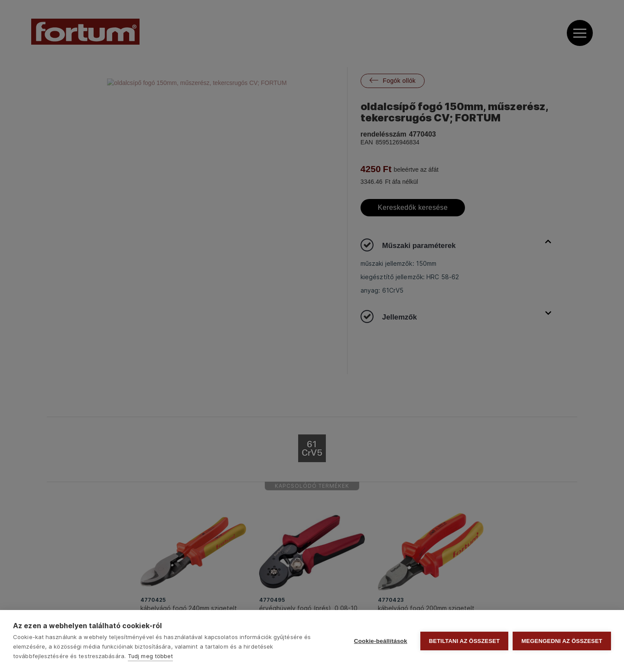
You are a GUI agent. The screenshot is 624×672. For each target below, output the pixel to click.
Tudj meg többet (151, 656)
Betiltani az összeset (465, 641)
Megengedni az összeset (562, 641)
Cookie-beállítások (381, 641)
